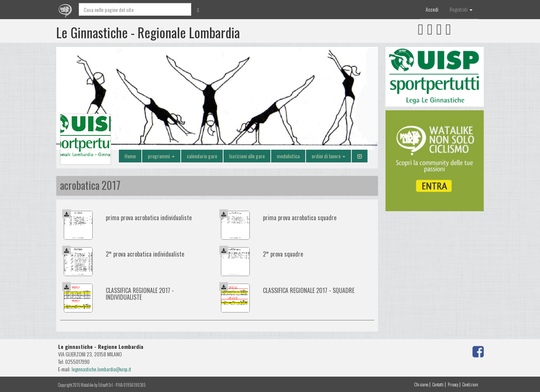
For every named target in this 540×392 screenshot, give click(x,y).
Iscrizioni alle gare (247, 156)
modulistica (288, 156)
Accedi (432, 9)
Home (130, 156)
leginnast (80, 369)
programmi (161, 156)
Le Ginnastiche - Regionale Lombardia (148, 32)
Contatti (438, 384)
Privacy (453, 384)
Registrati (461, 9)
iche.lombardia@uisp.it (110, 369)
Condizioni (470, 384)
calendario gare (202, 156)
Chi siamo (421, 384)
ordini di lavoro (328, 156)
